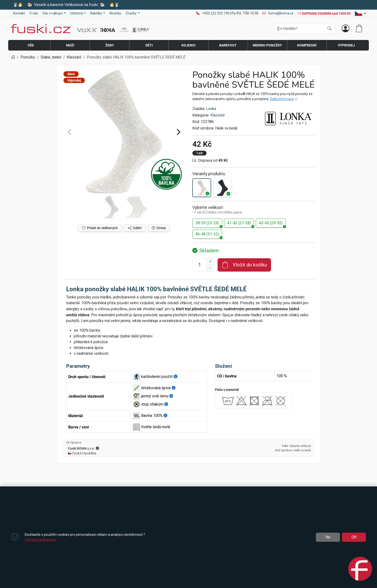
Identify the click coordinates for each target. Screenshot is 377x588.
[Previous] (70, 132)
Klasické (218, 115)
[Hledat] (329, 29)
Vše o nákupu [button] (53, 13)
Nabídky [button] (96, 13)
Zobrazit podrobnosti (41, 540)
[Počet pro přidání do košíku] (200, 265)
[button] (97, 448)
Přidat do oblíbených (100, 228)
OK (354, 537)
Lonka (211, 109)
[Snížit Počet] (210, 268)
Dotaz (159, 228)
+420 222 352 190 (216, 13)
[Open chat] (360, 569)
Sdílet (135, 228)
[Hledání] (300, 29)
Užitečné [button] (77, 13)
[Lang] (360, 13)
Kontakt (19, 13)
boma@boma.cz (278, 13)
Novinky (115, 13)
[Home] (13, 57)
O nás (34, 13)
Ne (328, 537)
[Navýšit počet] (210, 262)
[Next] (178, 132)
